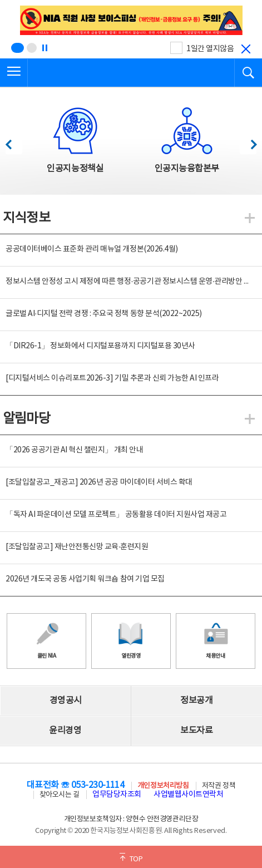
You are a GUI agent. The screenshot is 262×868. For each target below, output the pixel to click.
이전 (14, 142)
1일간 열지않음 (210, 49)
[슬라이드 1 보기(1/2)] (18, 48)
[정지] (45, 48)
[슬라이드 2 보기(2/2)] (32, 48)
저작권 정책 (219, 786)
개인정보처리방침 (163, 786)
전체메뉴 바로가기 (0, 0)
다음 (248, 142)
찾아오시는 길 (60, 795)
